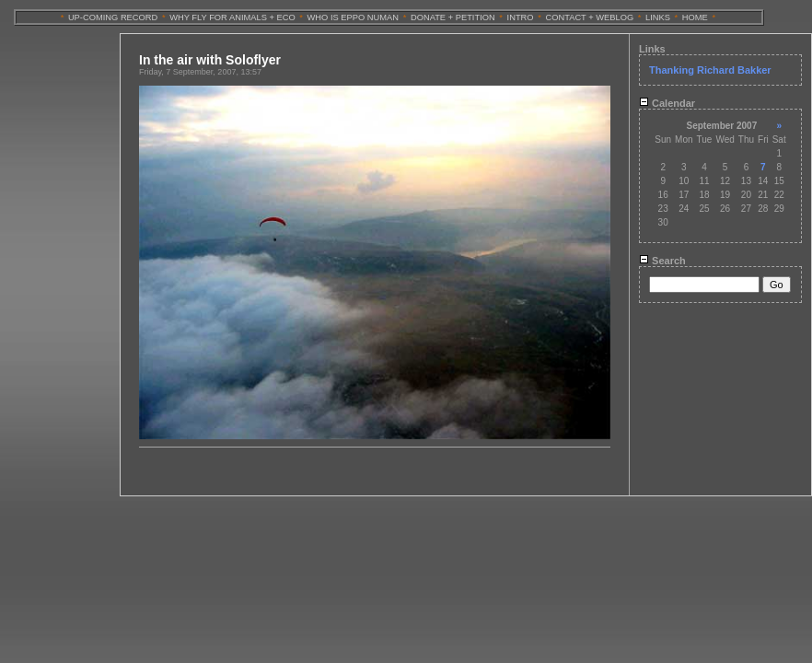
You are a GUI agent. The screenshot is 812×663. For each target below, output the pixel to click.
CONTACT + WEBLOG (589, 17)
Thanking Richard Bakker (710, 70)
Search (662, 261)
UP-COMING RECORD (113, 17)
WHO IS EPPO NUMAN (354, 17)
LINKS (658, 17)
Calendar (667, 103)
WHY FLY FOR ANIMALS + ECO (232, 17)
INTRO (521, 17)
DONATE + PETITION (453, 17)
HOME (695, 17)
